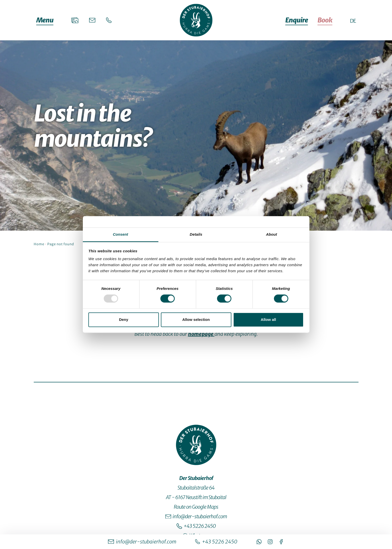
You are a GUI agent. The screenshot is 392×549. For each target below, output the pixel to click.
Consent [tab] (120, 234)
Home (39, 244)
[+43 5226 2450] (216, 542)
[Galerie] (75, 20)
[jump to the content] (196, 214)
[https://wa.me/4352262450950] (259, 542)
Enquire (297, 20)
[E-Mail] (92, 20)
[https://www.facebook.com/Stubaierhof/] (281, 542)
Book (325, 20)
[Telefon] (109, 20)
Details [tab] (196, 234)
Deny (124, 319)
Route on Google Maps (196, 507)
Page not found (61, 244)
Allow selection (196, 319)
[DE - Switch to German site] (353, 21)
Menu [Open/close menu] (45, 20)
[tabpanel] (196, 275)
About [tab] (272, 234)
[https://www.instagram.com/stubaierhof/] (270, 542)
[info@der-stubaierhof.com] (142, 542)
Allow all (269, 319)
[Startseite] (196, 20)
